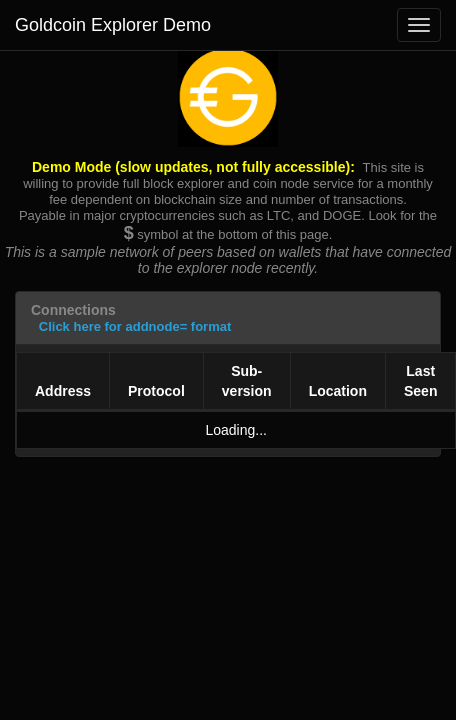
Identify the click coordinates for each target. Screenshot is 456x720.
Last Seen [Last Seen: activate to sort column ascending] (420, 381)
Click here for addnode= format (135, 326)
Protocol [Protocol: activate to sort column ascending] (156, 391)
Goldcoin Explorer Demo (113, 25)
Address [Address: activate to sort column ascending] (63, 391)
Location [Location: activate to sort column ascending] (338, 391)
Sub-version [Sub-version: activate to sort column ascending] (247, 381)
